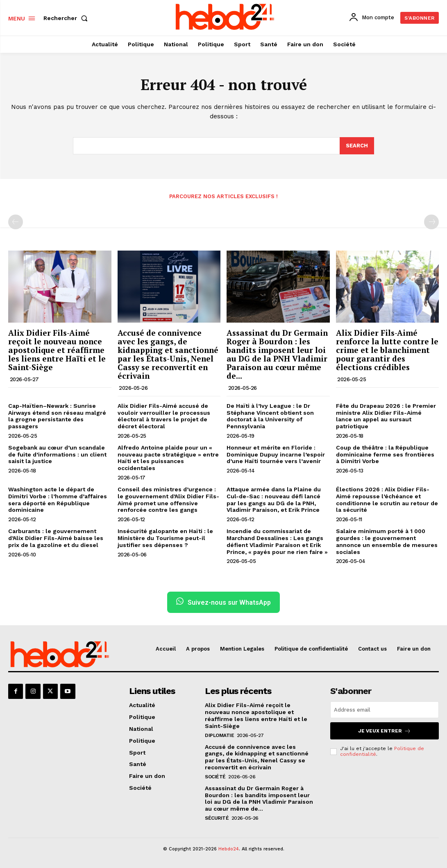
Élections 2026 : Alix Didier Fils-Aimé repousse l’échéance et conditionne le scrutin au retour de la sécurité (387, 500)
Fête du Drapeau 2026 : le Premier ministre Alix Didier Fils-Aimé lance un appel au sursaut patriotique (386, 416)
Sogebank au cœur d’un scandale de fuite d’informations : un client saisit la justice (57, 454)
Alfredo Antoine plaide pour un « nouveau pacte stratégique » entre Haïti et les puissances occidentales (168, 458)
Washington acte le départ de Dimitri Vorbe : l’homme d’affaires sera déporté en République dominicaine (58, 500)
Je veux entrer (385, 731)
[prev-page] (16, 222)
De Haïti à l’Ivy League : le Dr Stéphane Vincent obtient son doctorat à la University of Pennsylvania (270, 416)
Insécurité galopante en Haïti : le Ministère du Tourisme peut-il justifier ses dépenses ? (165, 538)
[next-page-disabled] (431, 222)
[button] (67, 18)
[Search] (357, 146)
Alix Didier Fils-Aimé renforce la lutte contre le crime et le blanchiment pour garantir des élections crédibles (387, 350)
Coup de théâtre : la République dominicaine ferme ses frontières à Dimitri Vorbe (385, 454)
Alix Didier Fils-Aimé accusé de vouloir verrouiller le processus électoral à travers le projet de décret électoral (164, 416)
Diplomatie (219, 735)
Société (215, 777)
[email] (385, 710)
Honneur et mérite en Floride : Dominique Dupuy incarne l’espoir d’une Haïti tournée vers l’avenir (276, 454)
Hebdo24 (229, 849)
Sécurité (217, 818)
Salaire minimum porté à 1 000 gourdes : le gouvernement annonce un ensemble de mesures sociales (387, 541)
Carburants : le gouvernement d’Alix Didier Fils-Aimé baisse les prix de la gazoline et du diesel (56, 538)
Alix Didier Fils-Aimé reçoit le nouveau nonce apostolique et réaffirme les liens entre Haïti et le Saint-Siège (57, 350)
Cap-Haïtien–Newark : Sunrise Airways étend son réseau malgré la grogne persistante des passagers (57, 416)
